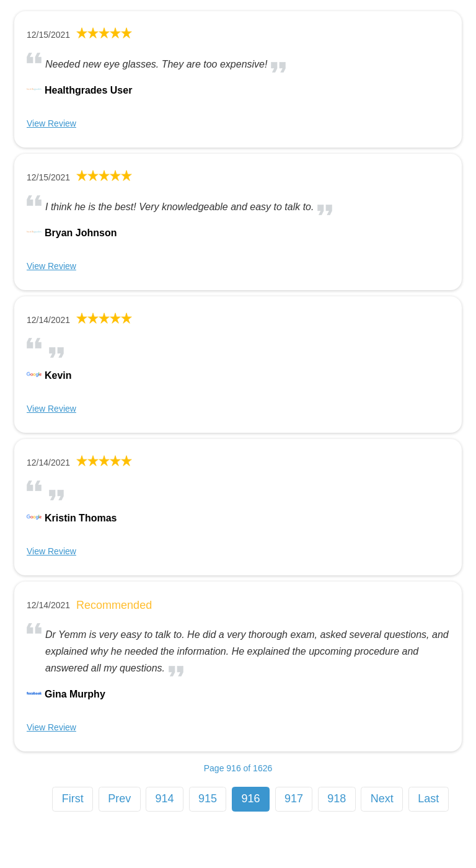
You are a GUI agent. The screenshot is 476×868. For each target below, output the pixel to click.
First (73, 799)
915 (208, 799)
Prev (119, 799)
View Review (51, 123)
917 (294, 799)
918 (337, 799)
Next (382, 799)
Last (428, 799)
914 (165, 799)
